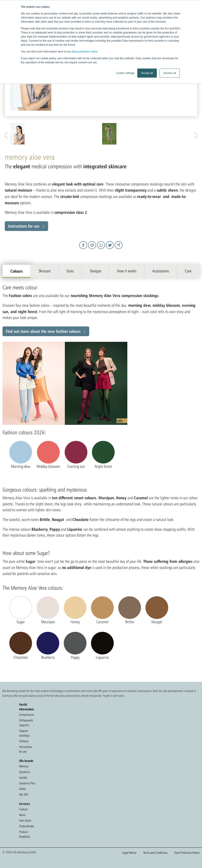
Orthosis (24, 741)
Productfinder (27, 826)
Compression (26, 715)
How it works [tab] (127, 271)
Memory (24, 766)
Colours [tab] (17, 271)
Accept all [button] (147, 73)
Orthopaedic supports (26, 723)
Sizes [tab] (70, 271)
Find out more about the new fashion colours (43, 331)
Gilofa (22, 789)
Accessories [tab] (161, 271)
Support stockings (24, 733)
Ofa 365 (24, 794)
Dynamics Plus (27, 783)
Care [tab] (188, 271)
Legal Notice (129, 853)
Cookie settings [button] (125, 73)
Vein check (25, 820)
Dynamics (25, 772)
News (22, 815)
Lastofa (23, 778)
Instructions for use (24, 226)
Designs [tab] (96, 271)
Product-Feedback (24, 834)
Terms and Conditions (155, 853)
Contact (23, 809)
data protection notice (85, 52)
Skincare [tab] (45, 271)
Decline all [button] (170, 73)
